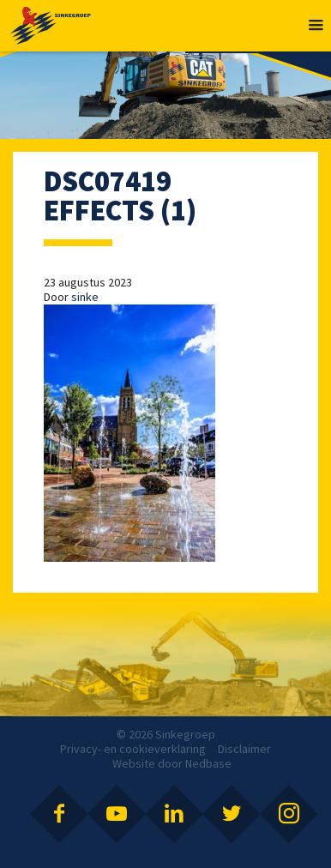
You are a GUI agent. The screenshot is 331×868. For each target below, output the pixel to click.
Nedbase (208, 763)
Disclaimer (244, 749)
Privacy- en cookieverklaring (133, 749)
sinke (85, 297)
